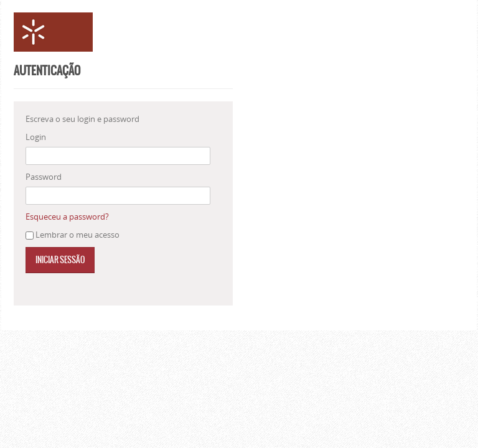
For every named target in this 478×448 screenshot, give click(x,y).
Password (44, 177)
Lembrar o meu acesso (77, 235)
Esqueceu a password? (67, 217)
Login (36, 137)
